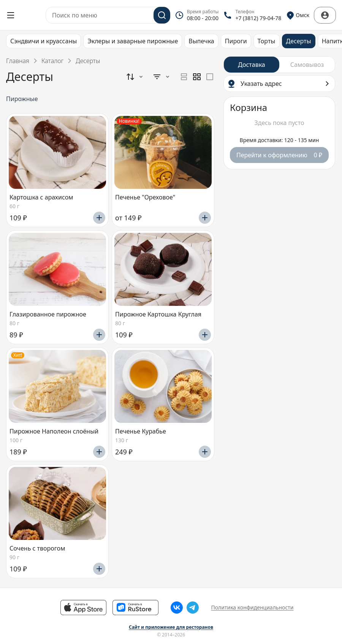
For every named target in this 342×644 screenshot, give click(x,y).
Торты (267, 41)
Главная (18, 61)
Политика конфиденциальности (252, 607)
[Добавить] (99, 218)
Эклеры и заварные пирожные (133, 41)
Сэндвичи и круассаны (44, 41)
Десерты (299, 41)
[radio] (184, 77)
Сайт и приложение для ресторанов (171, 627)
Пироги (236, 41)
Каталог (52, 61)
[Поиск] (162, 15)
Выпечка (201, 41)
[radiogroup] (197, 77)
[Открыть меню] (11, 15)
